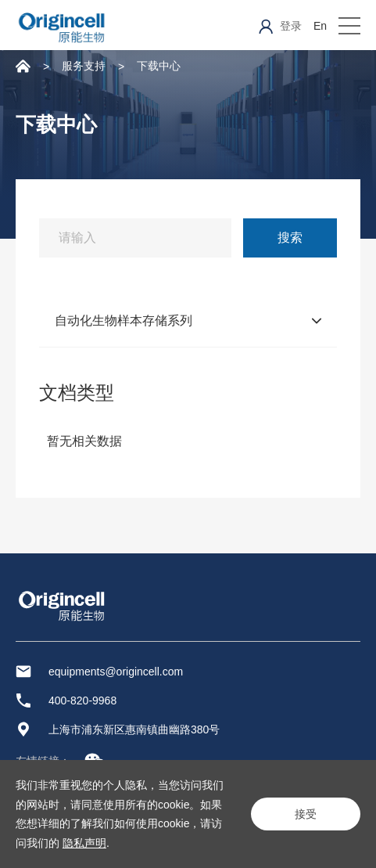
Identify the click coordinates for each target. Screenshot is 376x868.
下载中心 (159, 66)
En (320, 26)
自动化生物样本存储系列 (124, 321)
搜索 (290, 238)
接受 (306, 814)
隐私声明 (84, 843)
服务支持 (84, 66)
